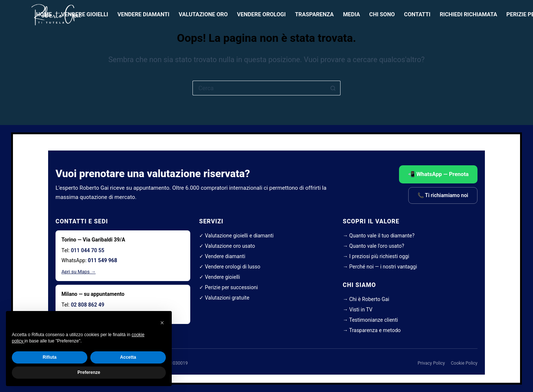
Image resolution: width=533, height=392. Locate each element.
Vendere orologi (261, 14)
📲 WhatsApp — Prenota (438, 174)
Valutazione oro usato (230, 246)
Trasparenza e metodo (375, 330)
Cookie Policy (464, 363)
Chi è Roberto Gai (369, 299)
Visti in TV (361, 310)
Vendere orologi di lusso (232, 267)
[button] (162, 323)
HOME (44, 14)
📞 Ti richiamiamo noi (443, 195)
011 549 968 (102, 260)
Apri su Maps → (78, 272)
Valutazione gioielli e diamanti (239, 236)
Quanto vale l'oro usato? (376, 246)
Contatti (417, 14)
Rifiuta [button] (49, 357)
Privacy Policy (431, 363)
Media (352, 14)
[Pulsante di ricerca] (333, 88)
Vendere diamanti (143, 14)
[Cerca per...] (259, 88)
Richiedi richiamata (468, 14)
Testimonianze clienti (373, 320)
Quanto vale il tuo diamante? (382, 236)
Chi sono (382, 14)
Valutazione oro (203, 14)
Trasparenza (314, 14)
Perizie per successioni (231, 287)
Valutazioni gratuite (227, 298)
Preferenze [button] (89, 372)
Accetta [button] (128, 357)
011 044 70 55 (87, 250)
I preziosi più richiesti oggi (379, 256)
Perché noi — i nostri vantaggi (383, 267)
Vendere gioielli (85, 14)
